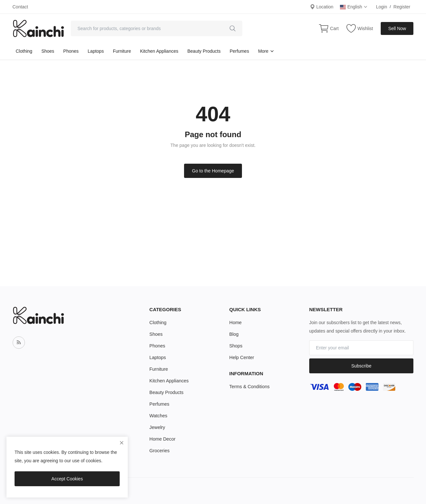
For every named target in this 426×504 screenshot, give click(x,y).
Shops (236, 346)
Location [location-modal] (322, 7)
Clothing (24, 51)
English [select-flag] (354, 7)
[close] (122, 443)
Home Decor (162, 439)
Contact (20, 7)
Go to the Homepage (213, 171)
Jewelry (157, 427)
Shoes (48, 51)
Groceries (159, 451)
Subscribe (361, 366)
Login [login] (381, 7)
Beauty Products (204, 51)
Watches (158, 416)
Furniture (122, 51)
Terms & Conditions (249, 387)
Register (402, 7)
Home (235, 323)
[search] (233, 28)
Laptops (96, 51)
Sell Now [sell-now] (397, 28)
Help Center (241, 357)
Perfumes (239, 51)
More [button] (266, 51)
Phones (71, 51)
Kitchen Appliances (159, 51)
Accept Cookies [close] (67, 479)
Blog (234, 334)
